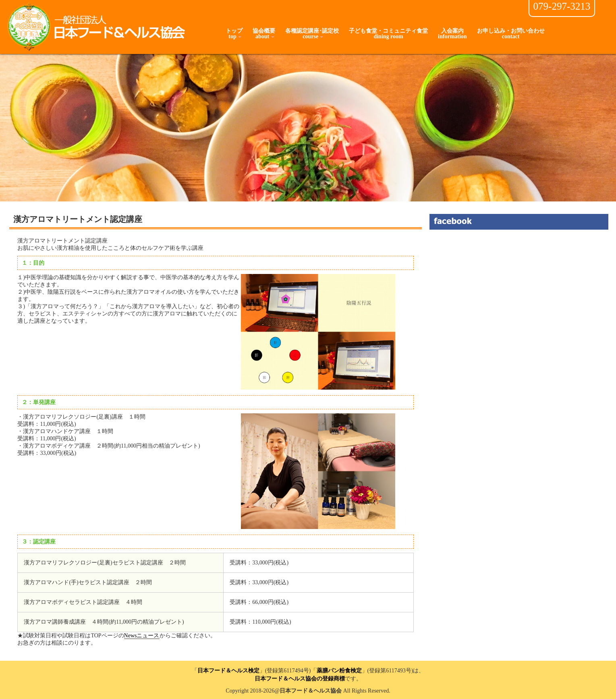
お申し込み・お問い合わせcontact (511, 34)
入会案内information (452, 34)
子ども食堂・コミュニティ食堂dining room (388, 34)
